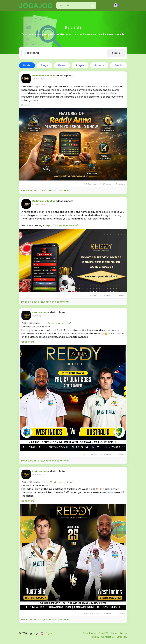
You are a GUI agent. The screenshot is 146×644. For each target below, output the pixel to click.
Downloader (90, 633)
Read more (28, 105)
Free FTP (104, 633)
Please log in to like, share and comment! (45, 190)
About (114, 633)
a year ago (37, 315)
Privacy (95, 637)
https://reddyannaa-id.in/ (56, 323)
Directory (122, 637)
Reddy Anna (39, 312)
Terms (124, 633)
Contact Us (108, 637)
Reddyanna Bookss (44, 76)
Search (116, 53)
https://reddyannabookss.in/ (61, 225)
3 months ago (38, 79)
